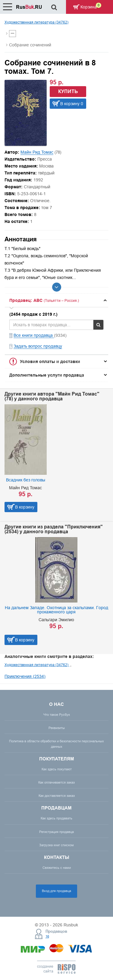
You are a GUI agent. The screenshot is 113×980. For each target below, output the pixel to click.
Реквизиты (57, 728)
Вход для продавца (56, 891)
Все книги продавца (34, 335)
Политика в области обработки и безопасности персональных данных (56, 744)
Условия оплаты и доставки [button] (50, 362)
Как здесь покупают (57, 769)
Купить (68, 91)
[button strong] (56, 300)
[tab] (56, 300)
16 (47, 936)
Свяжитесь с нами (57, 868)
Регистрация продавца (56, 832)
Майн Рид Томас (37, 152)
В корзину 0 (72, 104)
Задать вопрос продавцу (38, 346)
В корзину (25, 507)
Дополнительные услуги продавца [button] (47, 375)
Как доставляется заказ (57, 796)
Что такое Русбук (57, 715)
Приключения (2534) (25, 676)
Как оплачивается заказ (56, 782)
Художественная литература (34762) (36, 22)
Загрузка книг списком (56, 845)
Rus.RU (29, 7)
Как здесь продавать (56, 818)
